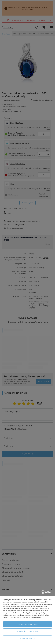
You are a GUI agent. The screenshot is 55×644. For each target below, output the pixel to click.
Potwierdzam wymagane (28, 631)
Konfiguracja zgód (28, 638)
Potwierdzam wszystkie (27, 624)
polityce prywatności (40, 606)
